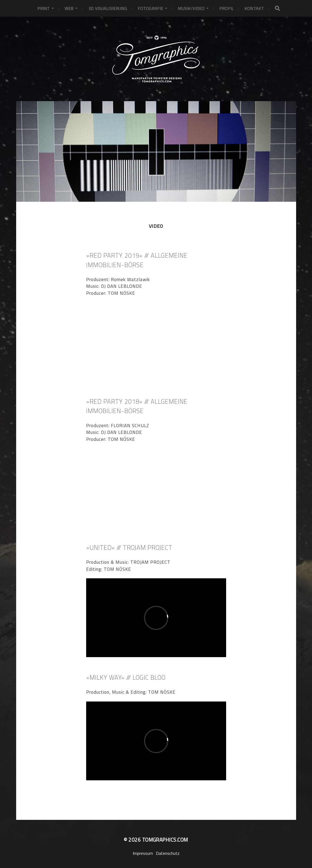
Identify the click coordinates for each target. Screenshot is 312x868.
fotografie (151, 8)
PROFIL (227, 8)
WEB (69, 8)
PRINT (44, 8)
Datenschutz (168, 853)
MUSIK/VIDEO (191, 8)
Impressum (143, 853)
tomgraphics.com (165, 840)
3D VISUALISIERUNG (108, 8)
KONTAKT (254, 8)
